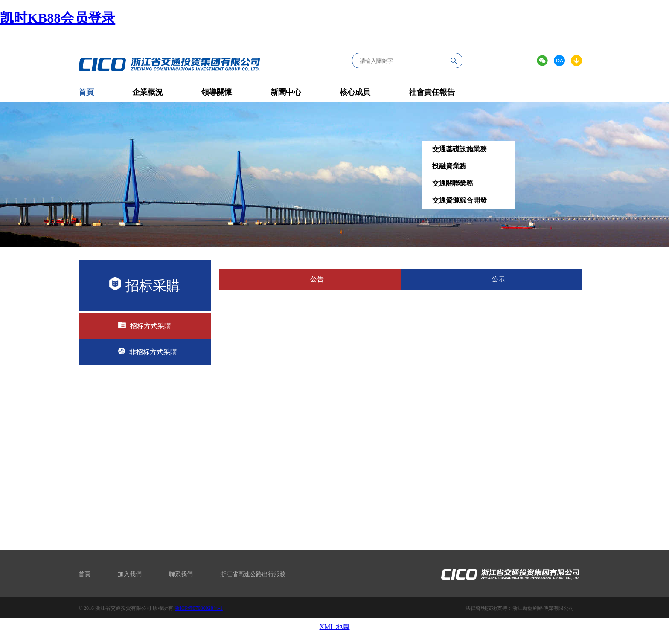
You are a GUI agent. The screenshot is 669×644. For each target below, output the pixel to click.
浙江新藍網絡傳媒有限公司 (543, 608)
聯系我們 (181, 574)
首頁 (84, 574)
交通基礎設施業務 (460, 149)
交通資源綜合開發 (460, 200)
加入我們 (130, 574)
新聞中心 (286, 92)
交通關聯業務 (453, 183)
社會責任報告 (432, 92)
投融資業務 (449, 166)
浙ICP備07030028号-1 (199, 608)
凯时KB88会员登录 (58, 18)
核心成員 (355, 92)
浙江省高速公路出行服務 (253, 574)
